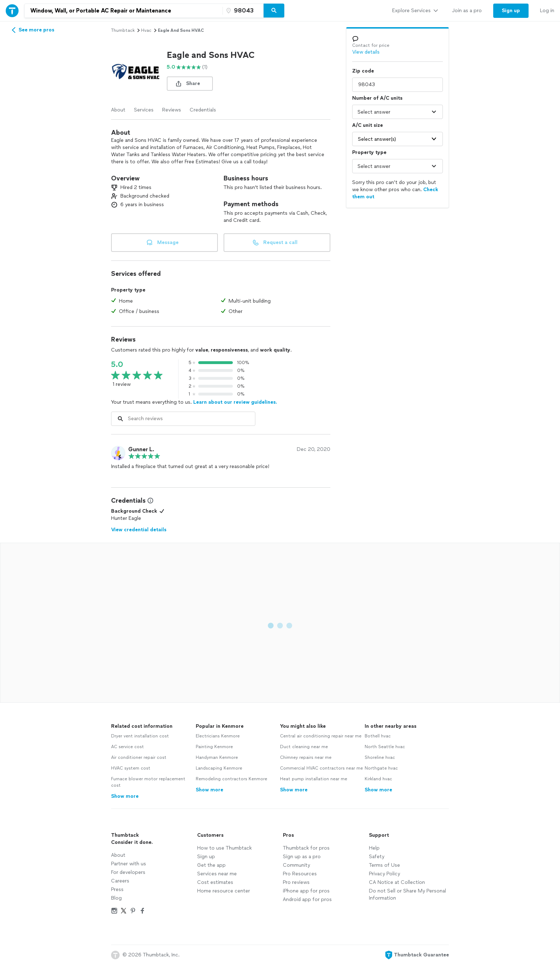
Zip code (363, 71)
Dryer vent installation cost (140, 736)
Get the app (211, 865)
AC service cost (127, 747)
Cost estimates (215, 882)
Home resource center (224, 891)
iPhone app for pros (306, 891)
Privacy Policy (384, 874)
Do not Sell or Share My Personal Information (407, 894)
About (118, 110)
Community (296, 865)
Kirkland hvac (378, 779)
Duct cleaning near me (304, 747)
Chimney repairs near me (306, 757)
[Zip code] (242, 11)
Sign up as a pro (302, 857)
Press (117, 889)
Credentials (203, 110)
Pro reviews (296, 882)
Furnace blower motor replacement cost (148, 782)
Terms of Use (384, 865)
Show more (125, 796)
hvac (146, 30)
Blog (116, 898)
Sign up (206, 857)
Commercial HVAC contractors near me (321, 768)
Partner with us (129, 864)
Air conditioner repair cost (139, 757)
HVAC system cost (131, 768)
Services (144, 110)
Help (374, 848)
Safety (377, 857)
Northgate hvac (381, 768)
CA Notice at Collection (397, 882)
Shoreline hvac (380, 757)
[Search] (274, 11)
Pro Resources (300, 874)
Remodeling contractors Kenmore (231, 779)
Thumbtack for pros (306, 848)
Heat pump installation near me (314, 779)
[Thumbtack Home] (12, 11)
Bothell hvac (378, 736)
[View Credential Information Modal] (150, 501)
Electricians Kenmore (218, 736)
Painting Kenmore (214, 747)
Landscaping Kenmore (219, 768)
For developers (128, 872)
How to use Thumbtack (224, 848)
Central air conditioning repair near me (321, 736)
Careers (120, 881)
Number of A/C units (377, 98)
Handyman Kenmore (217, 757)
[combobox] (124, 11)
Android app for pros (307, 899)
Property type (369, 152)
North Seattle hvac (385, 747)
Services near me (217, 874)
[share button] (190, 84)
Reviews (172, 110)
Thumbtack (123, 30)
